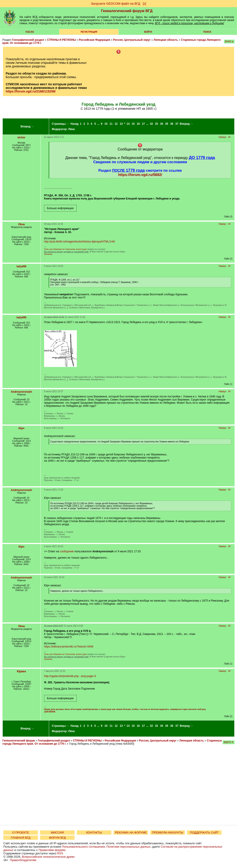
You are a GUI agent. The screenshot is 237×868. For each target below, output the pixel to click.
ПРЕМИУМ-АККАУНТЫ (167, 833)
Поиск (207, 32)
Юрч (21, 428)
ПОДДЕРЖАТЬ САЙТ (204, 833)
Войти (148, 32)
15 (133, 124)
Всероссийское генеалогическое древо (48, 857)
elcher (21, 137)
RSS (60, 853)
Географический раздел (28, 40)
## (229, 137)
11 (111, 124)
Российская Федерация (95, 40)
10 (106, 124)
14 (128, 124)
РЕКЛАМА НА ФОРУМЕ (131, 833)
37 (177, 124)
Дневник (48, 254)
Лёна (72, 129)
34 (162, 124)
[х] (144, 4)
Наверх (222, 137)
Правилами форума (52, 850)
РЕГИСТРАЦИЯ (89, 32)
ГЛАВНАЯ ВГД (21, 838)
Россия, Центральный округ (132, 40)
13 (121, 124)
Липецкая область (166, 40)
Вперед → (27, 126)
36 (172, 124)
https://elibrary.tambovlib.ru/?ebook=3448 (69, 647)
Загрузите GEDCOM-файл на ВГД (116, 4)
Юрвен (21, 671)
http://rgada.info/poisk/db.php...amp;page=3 (70, 676)
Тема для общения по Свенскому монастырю (66, 249)
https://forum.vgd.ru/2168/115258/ (31, 91)
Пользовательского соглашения (83, 847)
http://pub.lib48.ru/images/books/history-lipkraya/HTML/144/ (80, 242)
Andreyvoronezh (21, 392)
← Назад (73, 124)
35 (167, 124)
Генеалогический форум (19, 741)
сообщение (67, 551)
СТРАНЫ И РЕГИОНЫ (61, 40)
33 (156, 124)
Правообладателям (23, 860)
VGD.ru (30, 32)
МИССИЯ (57, 833)
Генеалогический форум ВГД (127, 11)
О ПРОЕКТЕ (21, 833)
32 (151, 124)
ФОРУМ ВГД (57, 838)
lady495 (22, 266)
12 (116, 124)
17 (143, 124)
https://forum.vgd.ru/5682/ (140, 175)
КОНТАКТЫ (94, 833)
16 (138, 124)
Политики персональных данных (128, 847)
